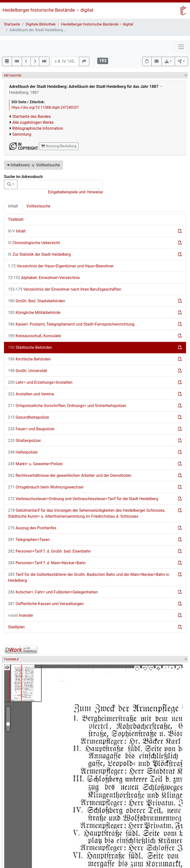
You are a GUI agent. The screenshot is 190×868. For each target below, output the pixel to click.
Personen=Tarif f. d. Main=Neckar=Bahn (47, 563)
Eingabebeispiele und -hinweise (75, 192)
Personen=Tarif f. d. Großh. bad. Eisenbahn (49, 551)
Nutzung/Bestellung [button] (59, 146)
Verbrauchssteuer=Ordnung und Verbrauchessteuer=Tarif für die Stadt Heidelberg (83, 499)
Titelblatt (16, 219)
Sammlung (22, 134)
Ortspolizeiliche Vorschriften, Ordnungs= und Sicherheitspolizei (67, 406)
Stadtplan (16, 627)
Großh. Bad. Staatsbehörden (36, 301)
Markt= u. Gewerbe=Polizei (35, 464)
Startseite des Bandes (32, 116)
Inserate (20, 615)
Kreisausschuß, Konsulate (35, 336)
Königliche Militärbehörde (34, 313)
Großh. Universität (28, 371)
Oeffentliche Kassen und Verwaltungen (46, 604)
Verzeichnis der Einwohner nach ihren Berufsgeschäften (65, 289)
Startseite (12, 24)
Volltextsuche (38, 206)
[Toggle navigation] (181, 47)
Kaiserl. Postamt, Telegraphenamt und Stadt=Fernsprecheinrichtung (71, 324)
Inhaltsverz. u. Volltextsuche (34, 165)
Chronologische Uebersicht (34, 243)
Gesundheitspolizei (28, 417)
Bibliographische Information (38, 128)
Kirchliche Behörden (29, 359)
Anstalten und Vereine (31, 394)
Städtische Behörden (30, 347)
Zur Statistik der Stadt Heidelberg (39, 254)
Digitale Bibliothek (41, 24)
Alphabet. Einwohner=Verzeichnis (44, 278)
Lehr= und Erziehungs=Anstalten (40, 382)
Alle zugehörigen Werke (33, 122)
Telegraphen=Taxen (29, 540)
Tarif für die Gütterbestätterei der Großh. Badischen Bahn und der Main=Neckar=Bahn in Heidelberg (89, 577)
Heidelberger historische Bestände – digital (48, 10)
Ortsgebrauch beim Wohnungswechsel (46, 487)
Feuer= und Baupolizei (31, 429)
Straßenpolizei (24, 441)
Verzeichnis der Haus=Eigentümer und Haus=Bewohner (61, 266)
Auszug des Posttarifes (32, 528)
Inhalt (13, 206)
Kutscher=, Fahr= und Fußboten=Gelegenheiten (53, 592)
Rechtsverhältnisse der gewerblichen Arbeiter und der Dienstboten (70, 475)
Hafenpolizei (23, 452)
